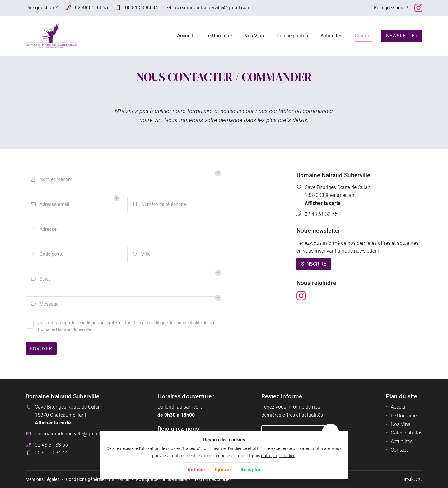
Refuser (196, 470)
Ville (142, 254)
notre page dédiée (278, 456)
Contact (363, 36)
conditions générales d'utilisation (110, 323)
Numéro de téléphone (159, 205)
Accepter (251, 470)
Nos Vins (254, 36)
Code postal (48, 254)
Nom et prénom (51, 180)
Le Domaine (219, 36)
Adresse (44, 230)
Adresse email (50, 205)
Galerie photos (292, 36)
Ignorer (223, 470)
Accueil (185, 36)
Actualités (331, 36)
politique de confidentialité (176, 323)
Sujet (40, 279)
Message (45, 304)
